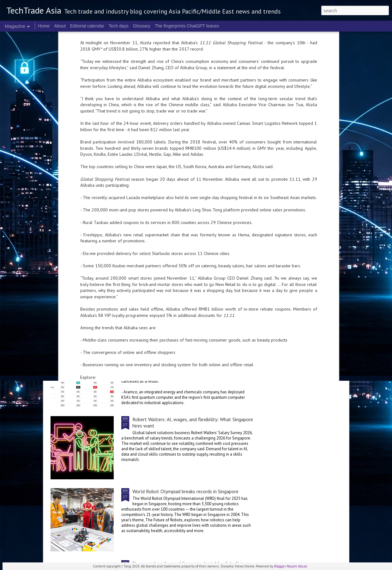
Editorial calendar (87, 26)
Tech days (119, 26)
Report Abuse (297, 566)
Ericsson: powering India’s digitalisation (103, 309)
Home (44, 26)
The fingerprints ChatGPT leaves (187, 26)
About (60, 26)
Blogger (280, 566)
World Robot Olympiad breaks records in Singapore (185, 491)
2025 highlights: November (161, 347)
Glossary (142, 26)
